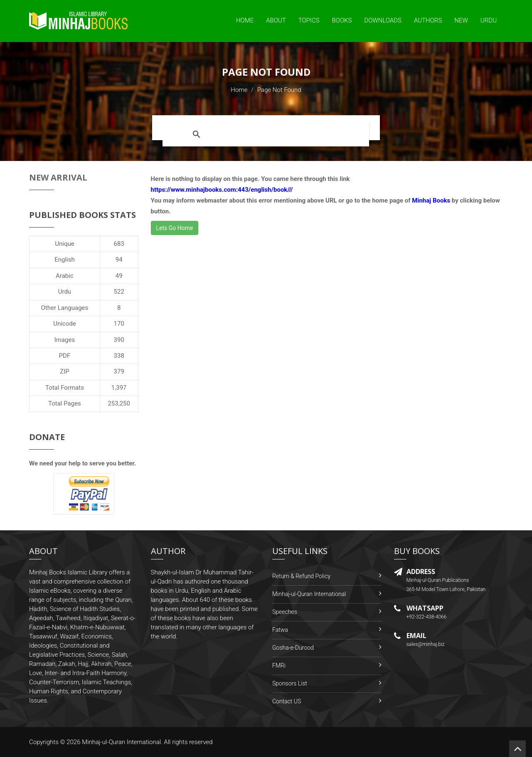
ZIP (65, 371)
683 (119, 244)
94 (119, 260)
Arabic (65, 276)
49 (119, 276)
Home (245, 20)
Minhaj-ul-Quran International (309, 594)
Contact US (287, 701)
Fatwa (280, 630)
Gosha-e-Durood (293, 648)
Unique (64, 244)
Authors (428, 20)
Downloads (383, 20)
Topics (309, 20)
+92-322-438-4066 (427, 617)
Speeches (285, 612)
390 (119, 340)
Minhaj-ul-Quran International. (122, 742)
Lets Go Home (175, 228)
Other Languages (65, 308)
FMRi (279, 665)
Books (342, 20)
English (65, 260)
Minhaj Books (431, 200)
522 (119, 292)
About (276, 20)
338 (119, 356)
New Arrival (58, 177)
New (461, 20)
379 (119, 371)
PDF (65, 356)
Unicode (64, 324)
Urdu (489, 20)
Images (65, 340)
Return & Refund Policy (301, 576)
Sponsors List (290, 683)
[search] (286, 134)
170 (119, 324)
